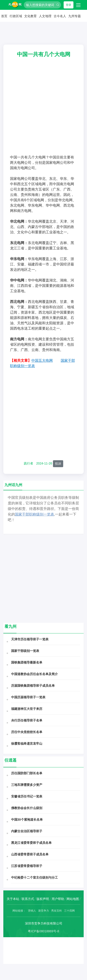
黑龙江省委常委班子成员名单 (31, 843)
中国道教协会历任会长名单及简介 (34, 674)
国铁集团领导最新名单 (27, 662)
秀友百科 (57, 911)
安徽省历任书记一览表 (27, 796)
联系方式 (28, 899)
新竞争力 (44, 911)
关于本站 (13, 899)
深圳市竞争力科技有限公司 (44, 923)
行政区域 (16, 16)
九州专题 (75, 16)
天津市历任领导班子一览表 (30, 639)
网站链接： (19, 911)
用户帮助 (58, 899)
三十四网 (69, 911)
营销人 (32, 911)
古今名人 (60, 16)
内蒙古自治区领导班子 (27, 831)
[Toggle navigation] (78, 5)
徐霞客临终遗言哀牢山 (27, 744)
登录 (69, 5)
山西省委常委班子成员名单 (30, 854)
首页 (4, 16)
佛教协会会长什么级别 (27, 808)
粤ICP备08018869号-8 (43, 931)
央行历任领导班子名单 (27, 720)
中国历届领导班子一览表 (28, 697)
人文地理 (45, 16)
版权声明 (43, 899)
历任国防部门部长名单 (27, 773)
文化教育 (30, 16)
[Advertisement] (42, 111)
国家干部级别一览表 (25, 651)
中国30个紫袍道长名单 (27, 820)
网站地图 (73, 899)
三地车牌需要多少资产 (27, 785)
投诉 (58, 464)
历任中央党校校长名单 (27, 732)
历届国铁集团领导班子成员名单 (33, 686)
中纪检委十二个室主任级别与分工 (34, 877)
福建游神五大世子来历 (27, 709)
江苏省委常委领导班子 (27, 866)
